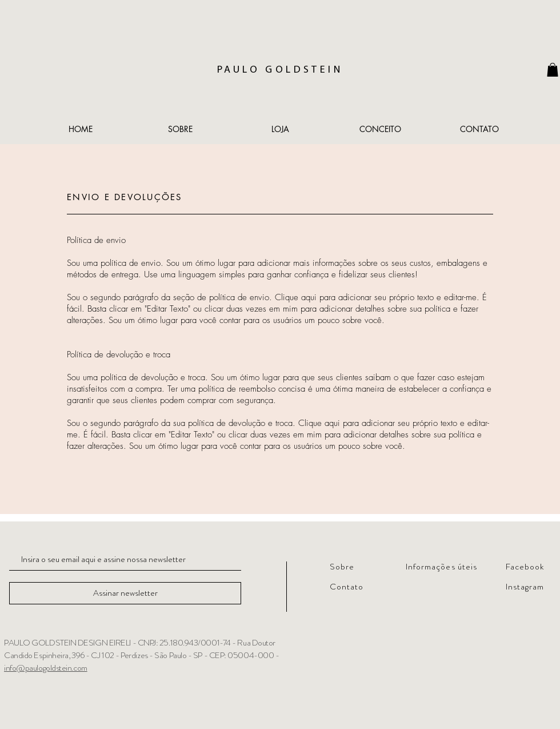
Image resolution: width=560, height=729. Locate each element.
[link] (553, 70)
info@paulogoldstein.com (46, 668)
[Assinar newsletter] (125, 593)
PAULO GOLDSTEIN (280, 70)
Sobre (342, 567)
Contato (347, 587)
